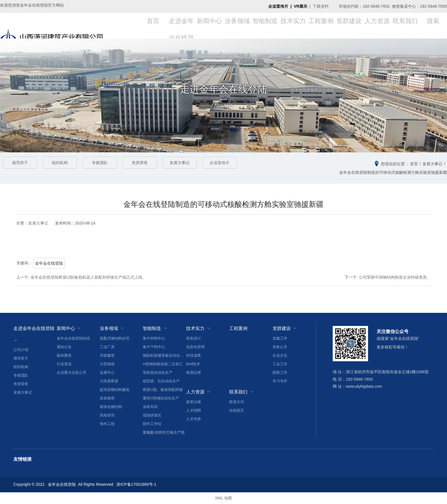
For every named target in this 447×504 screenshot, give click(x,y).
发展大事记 (180, 163)
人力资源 (377, 25)
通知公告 (64, 347)
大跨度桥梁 (109, 381)
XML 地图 (223, 498)
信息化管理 (195, 347)
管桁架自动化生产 (158, 373)
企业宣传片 (220, 163)
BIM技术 (193, 364)
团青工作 (280, 373)
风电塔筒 (107, 415)
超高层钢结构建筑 (115, 390)
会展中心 (107, 373)
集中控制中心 (154, 338)
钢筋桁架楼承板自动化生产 (164, 355)
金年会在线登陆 (49, 263)
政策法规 (194, 402)
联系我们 (405, 25)
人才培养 (194, 419)
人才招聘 (194, 410)
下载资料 (321, 6)
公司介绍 (21, 350)
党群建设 (349, 25)
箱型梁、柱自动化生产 (161, 381)
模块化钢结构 (111, 407)
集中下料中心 (154, 347)
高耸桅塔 (107, 398)
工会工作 (280, 364)
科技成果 (194, 355)
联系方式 (237, 402)
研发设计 (194, 338)
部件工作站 (152, 424)
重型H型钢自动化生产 (161, 398)
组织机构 (60, 163)
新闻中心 (209, 25)
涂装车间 (150, 407)
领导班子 (20, 163)
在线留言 (237, 410)
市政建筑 (107, 355)
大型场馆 (107, 364)
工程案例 (321, 25)
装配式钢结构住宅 (115, 338)
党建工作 (280, 338)
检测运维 (194, 373)
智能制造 (265, 25)
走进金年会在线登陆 (34, 328)
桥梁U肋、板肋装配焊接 (163, 390)
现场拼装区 (152, 415)
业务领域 (237, 25)
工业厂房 (107, 347)
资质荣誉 (140, 163)
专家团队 (100, 163)
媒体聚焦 (64, 355)
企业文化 (280, 355)
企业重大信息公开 (72, 373)
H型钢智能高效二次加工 (163, 364)
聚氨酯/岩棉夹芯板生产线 (164, 432)
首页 (153, 25)
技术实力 (293, 25)
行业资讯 (64, 364)
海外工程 (107, 424)
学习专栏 (280, 381)
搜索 (433, 25)
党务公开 (280, 347)
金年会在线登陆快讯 (73, 338)
